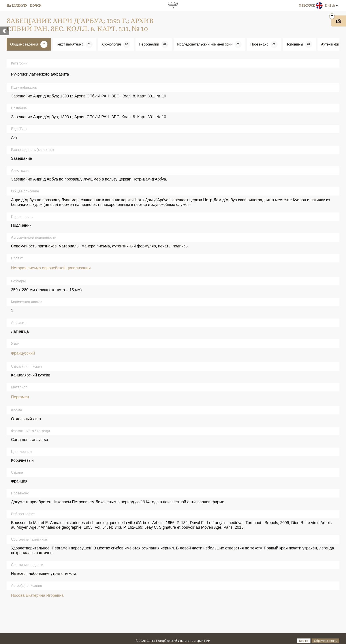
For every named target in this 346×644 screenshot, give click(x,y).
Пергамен (20, 397)
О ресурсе (307, 6)
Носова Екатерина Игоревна (37, 595)
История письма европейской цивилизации (51, 268)
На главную (17, 6)
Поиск (36, 6)
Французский (23, 353)
